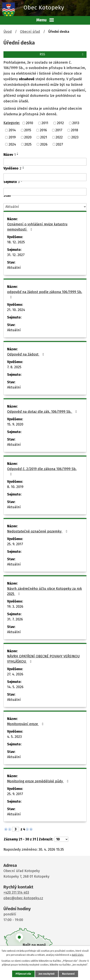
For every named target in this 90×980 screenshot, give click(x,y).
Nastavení (68, 974)
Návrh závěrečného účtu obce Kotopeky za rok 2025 (45, 591)
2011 (45, 123)
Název (10, 155)
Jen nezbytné (47, 974)
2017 (59, 130)
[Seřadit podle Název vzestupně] (18, 153)
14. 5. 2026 (15, 687)
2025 (28, 144)
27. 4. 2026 (15, 674)
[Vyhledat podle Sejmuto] (45, 192)
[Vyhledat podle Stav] (45, 207)
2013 (76, 123)
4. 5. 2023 (14, 737)
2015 (28, 130)
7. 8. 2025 (14, 367)
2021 (44, 137)
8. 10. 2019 (15, 487)
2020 (28, 137)
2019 (12, 137)
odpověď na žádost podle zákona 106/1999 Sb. (45, 294)
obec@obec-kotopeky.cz (23, 898)
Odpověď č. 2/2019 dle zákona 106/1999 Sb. (42, 471)
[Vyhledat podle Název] (45, 162)
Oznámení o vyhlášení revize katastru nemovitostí (37, 227)
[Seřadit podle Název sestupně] (18, 154)
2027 (60, 144)
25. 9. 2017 (15, 544)
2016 (43, 130)
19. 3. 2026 (15, 607)
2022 (59, 137)
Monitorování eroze (26, 724)
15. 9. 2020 (15, 424)
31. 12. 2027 (16, 255)
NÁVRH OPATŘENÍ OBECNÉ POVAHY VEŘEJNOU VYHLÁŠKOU (43, 659)
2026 (44, 144)
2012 (60, 123)
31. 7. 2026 (15, 619)
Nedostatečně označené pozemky (38, 531)
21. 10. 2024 (16, 310)
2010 (30, 123)
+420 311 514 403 (16, 892)
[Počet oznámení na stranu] (61, 839)
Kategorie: (12, 123)
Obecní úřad (30, 32)
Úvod (8, 32)
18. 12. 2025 (16, 242)
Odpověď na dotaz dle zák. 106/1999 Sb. (43, 412)
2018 (75, 130)
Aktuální (14, 268)
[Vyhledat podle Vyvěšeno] (45, 177)
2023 (75, 137)
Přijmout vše (23, 974)
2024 (12, 144)
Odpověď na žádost (26, 354)
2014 (12, 130)
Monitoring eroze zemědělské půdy (39, 781)
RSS (62, 54)
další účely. (78, 955)
